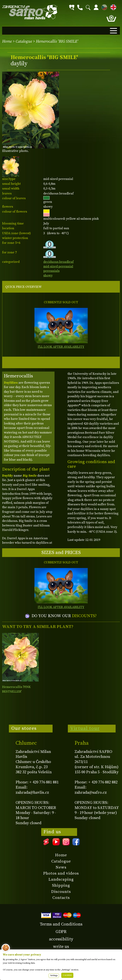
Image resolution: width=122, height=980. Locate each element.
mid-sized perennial (58, 266)
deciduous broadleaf (59, 262)
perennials (51, 271)
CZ (103, 7)
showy (48, 275)
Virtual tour (85, 728)
